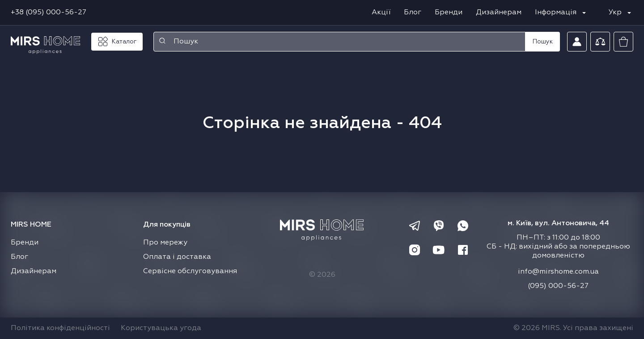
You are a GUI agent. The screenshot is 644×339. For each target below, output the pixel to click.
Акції (381, 13)
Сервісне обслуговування (190, 271)
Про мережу (165, 243)
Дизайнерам (499, 13)
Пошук (543, 42)
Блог (413, 13)
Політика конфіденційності (60, 328)
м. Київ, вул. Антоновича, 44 (558, 223)
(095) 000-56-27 (558, 286)
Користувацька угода (161, 328)
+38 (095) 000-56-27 (49, 13)
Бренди (449, 13)
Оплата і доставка (177, 257)
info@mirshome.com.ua (558, 272)
